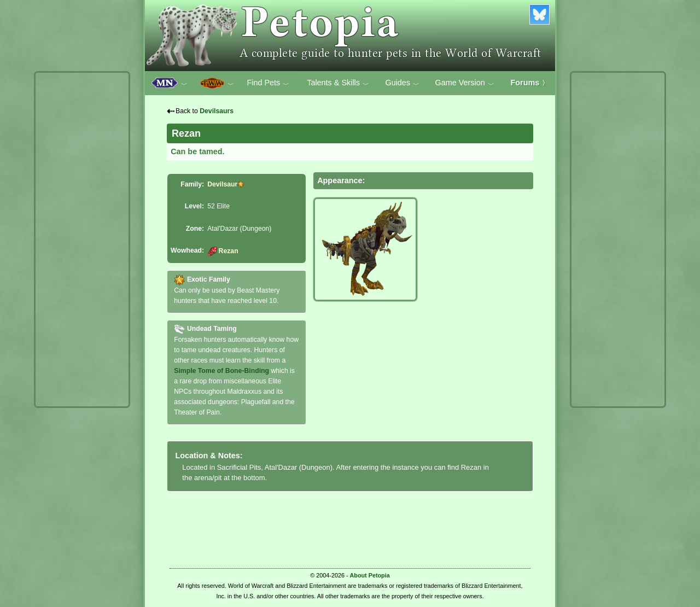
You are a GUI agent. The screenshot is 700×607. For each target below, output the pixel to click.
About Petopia (370, 575)
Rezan (223, 251)
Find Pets (268, 83)
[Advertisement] (82, 240)
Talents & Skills (338, 83)
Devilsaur (222, 184)
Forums (530, 83)
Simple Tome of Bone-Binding (221, 371)
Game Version (465, 83)
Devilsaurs (217, 111)
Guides (402, 83)
